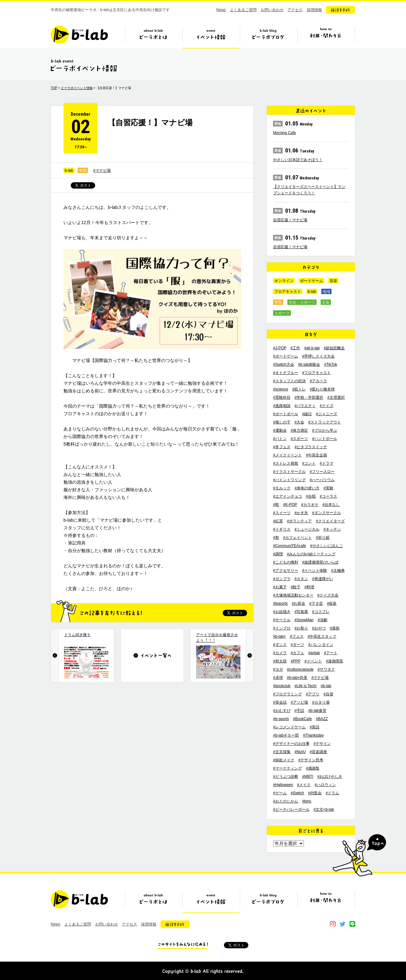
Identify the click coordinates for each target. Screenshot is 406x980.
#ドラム (333, 793)
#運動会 (280, 430)
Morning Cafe (285, 133)
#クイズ (327, 406)
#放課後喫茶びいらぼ (320, 562)
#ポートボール (286, 414)
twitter (343, 924)
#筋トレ (299, 389)
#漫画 (334, 628)
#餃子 (295, 587)
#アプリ (313, 694)
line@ (352, 924)
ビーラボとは (154, 37)
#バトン (280, 439)
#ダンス (280, 645)
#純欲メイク (284, 760)
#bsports (280, 603)
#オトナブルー (286, 373)
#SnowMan (304, 620)
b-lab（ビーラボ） (79, 35)
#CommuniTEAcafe (290, 546)
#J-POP (280, 348)
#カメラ (280, 653)
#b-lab (326, 686)
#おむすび (282, 711)
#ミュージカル (307, 529)
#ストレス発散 (286, 463)
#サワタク (326, 669)
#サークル (282, 620)
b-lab (69, 171)
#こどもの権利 (286, 562)
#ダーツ (297, 645)
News (221, 10)
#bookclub (282, 686)
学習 (83, 171)
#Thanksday (313, 735)
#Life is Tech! (306, 686)
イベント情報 (211, 37)
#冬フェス (282, 447)
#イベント (313, 661)
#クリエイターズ (330, 521)
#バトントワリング (289, 480)
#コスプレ (321, 612)
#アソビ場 (299, 702)
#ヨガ (278, 669)
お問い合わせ (272, 10)
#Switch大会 (284, 364)
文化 (326, 302)
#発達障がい (323, 579)
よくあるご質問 (243, 10)
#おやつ (319, 628)
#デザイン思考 (311, 760)
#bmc (307, 801)
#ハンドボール (325, 439)
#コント (309, 463)
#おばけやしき (330, 777)
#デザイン (322, 744)
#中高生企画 (316, 455)
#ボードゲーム (286, 356)
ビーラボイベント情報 (77, 88)
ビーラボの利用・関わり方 (326, 37)
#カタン (301, 579)
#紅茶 (278, 521)
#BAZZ (322, 719)
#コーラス (328, 496)
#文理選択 (336, 397)
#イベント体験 (314, 571)
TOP (54, 88)
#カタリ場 (321, 702)
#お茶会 (299, 603)
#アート (331, 653)
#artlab (314, 653)
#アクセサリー (286, 571)
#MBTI (308, 777)
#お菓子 (280, 587)
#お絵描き (282, 612)
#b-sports (281, 719)
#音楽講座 (319, 752)
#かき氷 (301, 513)
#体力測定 (299, 430)
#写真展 (301, 612)
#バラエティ (305, 406)
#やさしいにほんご (327, 546)
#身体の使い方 (307, 488)
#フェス (297, 636)
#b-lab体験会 (309, 364)
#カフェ (297, 653)
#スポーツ (299, 439)
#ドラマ (327, 463)
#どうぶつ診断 (286, 777)
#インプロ (282, 628)
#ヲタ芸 (316, 603)
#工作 (295, 348)
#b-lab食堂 (317, 711)
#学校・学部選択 (309, 397)
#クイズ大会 (328, 595)
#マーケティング (288, 768)
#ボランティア (299, 521)
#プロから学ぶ (325, 430)
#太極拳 (338, 571)
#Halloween (283, 785)
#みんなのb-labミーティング (311, 554)
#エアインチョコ (288, 496)
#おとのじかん (286, 801)
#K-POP (290, 505)
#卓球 (278, 678)
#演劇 (322, 620)
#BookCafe (302, 719)
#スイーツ (282, 513)
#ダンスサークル (327, 513)
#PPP (295, 661)
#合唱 (311, 496)
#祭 (276, 538)
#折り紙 (323, 538)
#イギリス (282, 529)
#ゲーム (280, 793)
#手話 (299, 711)
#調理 (278, 554)
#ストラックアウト (325, 422)
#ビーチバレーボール (291, 809)
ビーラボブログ (268, 37)
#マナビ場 (102, 171)
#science (281, 389)
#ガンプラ (282, 579)
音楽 (333, 281)
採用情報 (314, 10)
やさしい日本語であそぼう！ (298, 160)
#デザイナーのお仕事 (291, 744)
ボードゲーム (311, 281)
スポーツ (282, 313)
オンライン (284, 281)
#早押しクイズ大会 (318, 356)
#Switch (297, 793)
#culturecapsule (300, 669)
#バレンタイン (321, 645)
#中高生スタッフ (322, 636)
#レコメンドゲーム (289, 727)
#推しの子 (282, 422)
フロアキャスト (288, 292)
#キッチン (332, 529)
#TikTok (331, 364)
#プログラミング (288, 694)
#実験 (328, 488)
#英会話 (280, 702)
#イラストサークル (289, 472)
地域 (326, 292)
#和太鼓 (280, 661)
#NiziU (300, 752)
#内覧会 (315, 793)
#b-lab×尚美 (297, 678)
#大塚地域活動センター (293, 595)
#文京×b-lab (324, 809)
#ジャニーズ (327, 414)
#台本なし (331, 505)
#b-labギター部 (286, 735)
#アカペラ (318, 381)
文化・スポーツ (302, 302)
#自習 (328, 694)
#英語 (314, 727)
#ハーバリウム (322, 480)
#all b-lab (312, 348)
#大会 (299, 422)
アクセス (295, 10)
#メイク (304, 785)
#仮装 (332, 603)
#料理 (309, 587)
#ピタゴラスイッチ (311, 447)
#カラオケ (310, 505)
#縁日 (307, 414)
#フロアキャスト (316, 373)
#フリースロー (322, 472)
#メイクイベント (288, 455)
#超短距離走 (334, 348)
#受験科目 (282, 397)
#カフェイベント (297, 538)
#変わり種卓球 (322, 389)
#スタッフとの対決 (289, 381)
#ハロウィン (325, 785)
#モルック (282, 488)
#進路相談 (282, 406)
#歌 (276, 505)
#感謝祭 (313, 768)
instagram (333, 924)
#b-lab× (279, 636)
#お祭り (301, 628)
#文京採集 (282, 752)
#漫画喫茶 (334, 661)
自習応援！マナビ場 (290, 220)
